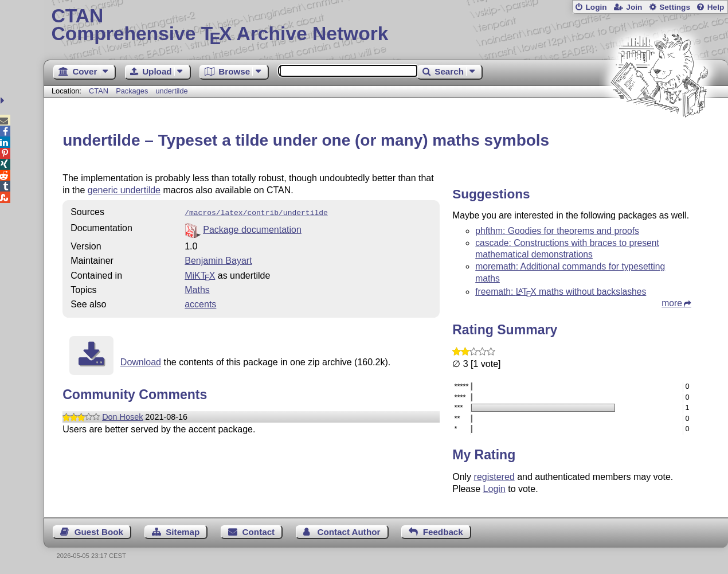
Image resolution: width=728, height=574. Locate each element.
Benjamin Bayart (218, 259)
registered (494, 477)
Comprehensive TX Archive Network (386, 26)
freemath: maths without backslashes (561, 292)
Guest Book (99, 532)
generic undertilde (124, 190)
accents (200, 303)
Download (141, 361)
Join (634, 7)
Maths (197, 289)
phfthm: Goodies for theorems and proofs (557, 231)
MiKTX (200, 274)
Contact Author (349, 532)
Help (716, 7)
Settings (675, 7)
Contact (259, 532)
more (672, 303)
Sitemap (183, 532)
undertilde (171, 91)
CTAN (99, 91)
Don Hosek (122, 416)
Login (596, 7)
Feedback (443, 532)
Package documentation (252, 229)
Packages (133, 91)
